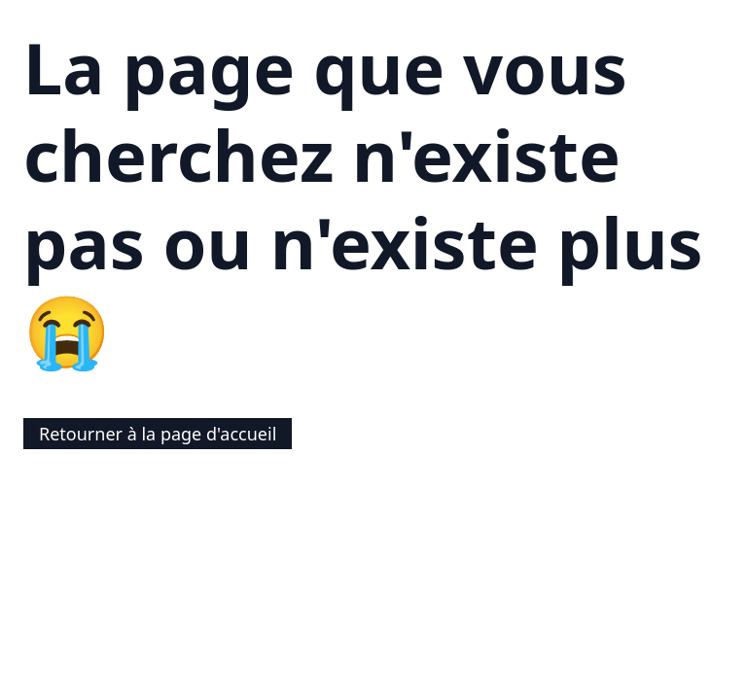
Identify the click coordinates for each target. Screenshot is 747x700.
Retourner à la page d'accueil (158, 434)
